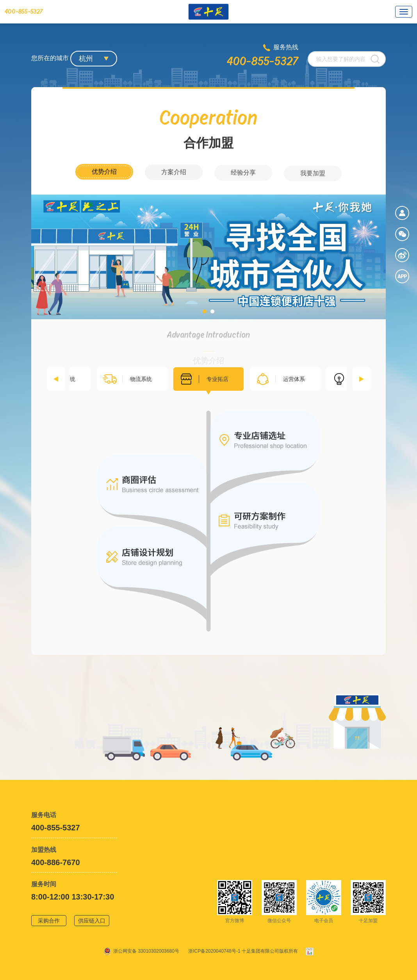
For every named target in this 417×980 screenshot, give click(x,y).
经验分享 (243, 182)
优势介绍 (104, 178)
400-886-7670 (56, 862)
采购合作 (49, 921)
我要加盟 (313, 184)
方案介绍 (174, 180)
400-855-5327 (263, 61)
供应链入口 (92, 921)
